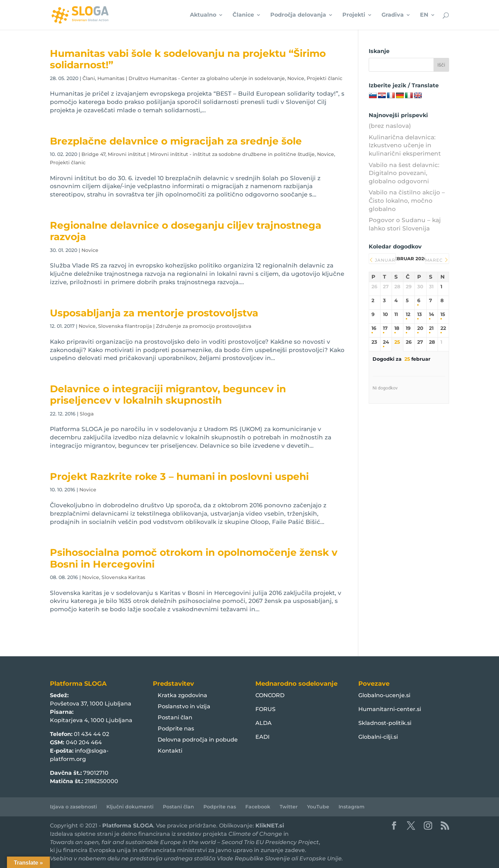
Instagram (352, 807)
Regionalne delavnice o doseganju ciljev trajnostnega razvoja (186, 231)
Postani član (175, 717)
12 (408, 314)
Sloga (87, 414)
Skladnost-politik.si (385, 723)
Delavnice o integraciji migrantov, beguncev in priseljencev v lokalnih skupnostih (168, 394)
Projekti (354, 15)
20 (420, 328)
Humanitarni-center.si (390, 709)
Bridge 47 (93, 154)
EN (424, 15)
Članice (243, 15)
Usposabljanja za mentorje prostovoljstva (154, 313)
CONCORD (270, 695)
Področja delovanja (298, 15)
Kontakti (170, 751)
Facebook (258, 807)
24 (386, 342)
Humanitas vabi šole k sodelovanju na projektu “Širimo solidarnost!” (188, 59)
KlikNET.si (270, 826)
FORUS (265, 709)
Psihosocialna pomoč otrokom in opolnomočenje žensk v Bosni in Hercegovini (194, 558)
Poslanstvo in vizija (184, 706)
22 (443, 328)
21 (431, 328)
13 (419, 314)
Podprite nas (176, 729)
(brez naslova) (390, 126)
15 (443, 314)
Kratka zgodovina (182, 695)
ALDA (264, 723)
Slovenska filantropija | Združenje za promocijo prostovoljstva (175, 326)
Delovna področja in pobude (198, 740)
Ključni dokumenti (130, 807)
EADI (262, 737)
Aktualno (203, 15)
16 (374, 328)
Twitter (289, 807)
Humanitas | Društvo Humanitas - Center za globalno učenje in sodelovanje (191, 78)
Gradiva (393, 15)
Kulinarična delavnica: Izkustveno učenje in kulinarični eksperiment (405, 146)
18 (397, 328)
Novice (296, 78)
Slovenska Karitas (123, 577)
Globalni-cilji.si (378, 737)
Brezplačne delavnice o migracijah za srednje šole (176, 141)
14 (432, 314)
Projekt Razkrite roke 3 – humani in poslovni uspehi (179, 476)
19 (408, 328)
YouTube (318, 807)
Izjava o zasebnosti (73, 807)
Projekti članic (325, 78)
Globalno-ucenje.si (384, 695)
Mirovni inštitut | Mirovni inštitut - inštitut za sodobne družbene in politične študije (211, 154)
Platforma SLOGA (128, 826)
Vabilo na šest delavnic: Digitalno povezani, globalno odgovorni (404, 173)
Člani (89, 78)
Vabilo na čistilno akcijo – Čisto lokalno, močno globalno (407, 201)
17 (385, 328)
